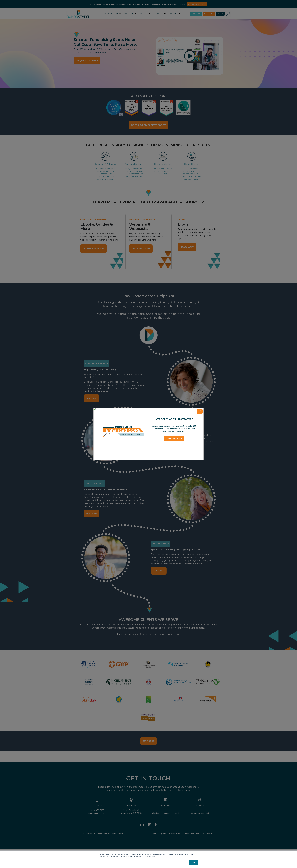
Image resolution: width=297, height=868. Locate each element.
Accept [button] (193, 862)
